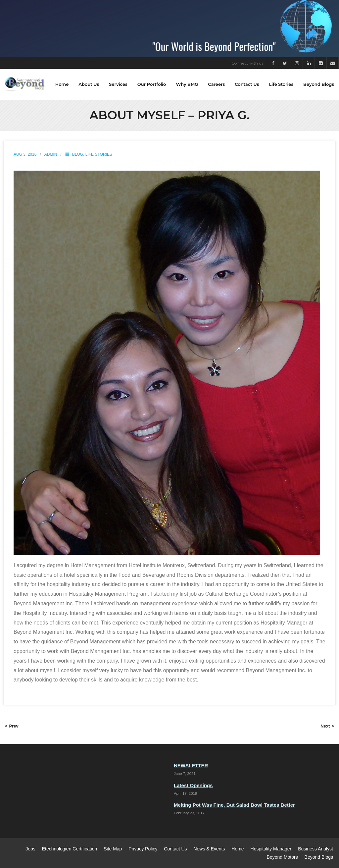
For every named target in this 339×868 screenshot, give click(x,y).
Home (238, 849)
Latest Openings (193, 785)
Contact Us (175, 849)
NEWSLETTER (191, 766)
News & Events (209, 849)
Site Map (113, 849)
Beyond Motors (282, 857)
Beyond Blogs (319, 857)
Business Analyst (315, 849)
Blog (78, 154)
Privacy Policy (143, 849)
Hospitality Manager (271, 849)
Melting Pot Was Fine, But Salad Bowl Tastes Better (234, 805)
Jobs (30, 849)
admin (51, 154)
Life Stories (99, 154)
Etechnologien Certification (70, 849)
